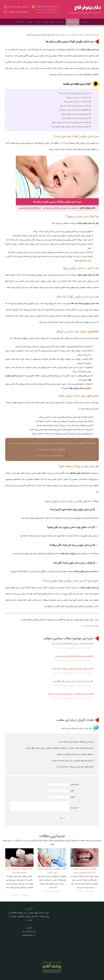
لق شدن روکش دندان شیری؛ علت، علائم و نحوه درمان (19, 871)
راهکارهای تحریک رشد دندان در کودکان (74, 110)
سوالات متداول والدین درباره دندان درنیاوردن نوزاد (70, 122)
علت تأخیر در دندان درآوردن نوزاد (76, 102)
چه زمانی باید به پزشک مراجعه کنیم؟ (75, 118)
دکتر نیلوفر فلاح (17, 443)
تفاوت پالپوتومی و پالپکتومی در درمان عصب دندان (52, 871)
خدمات (38, 22)
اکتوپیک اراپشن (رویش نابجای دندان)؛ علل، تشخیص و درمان (85, 871)
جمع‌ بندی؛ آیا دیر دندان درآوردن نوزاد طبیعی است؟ (70, 127)
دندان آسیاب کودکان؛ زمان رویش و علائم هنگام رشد (72, 681)
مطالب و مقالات (73, 22)
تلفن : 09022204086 (90, 626)
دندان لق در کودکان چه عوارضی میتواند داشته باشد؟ (72, 669)
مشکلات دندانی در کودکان (68, 35)
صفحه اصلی (85, 22)
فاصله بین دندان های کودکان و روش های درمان (73, 656)
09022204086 (43, 456)
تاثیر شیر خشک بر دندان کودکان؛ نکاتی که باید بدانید (71, 644)
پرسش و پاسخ (49, 22)
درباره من (61, 22)
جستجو (30, 22)
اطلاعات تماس (19, 22)
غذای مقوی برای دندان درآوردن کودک (75, 114)
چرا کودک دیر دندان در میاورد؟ (77, 97)
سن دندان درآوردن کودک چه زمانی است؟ (73, 93)
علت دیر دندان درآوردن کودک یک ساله (74, 106)
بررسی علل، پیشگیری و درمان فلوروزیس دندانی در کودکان (69, 694)
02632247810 (58, 456)
